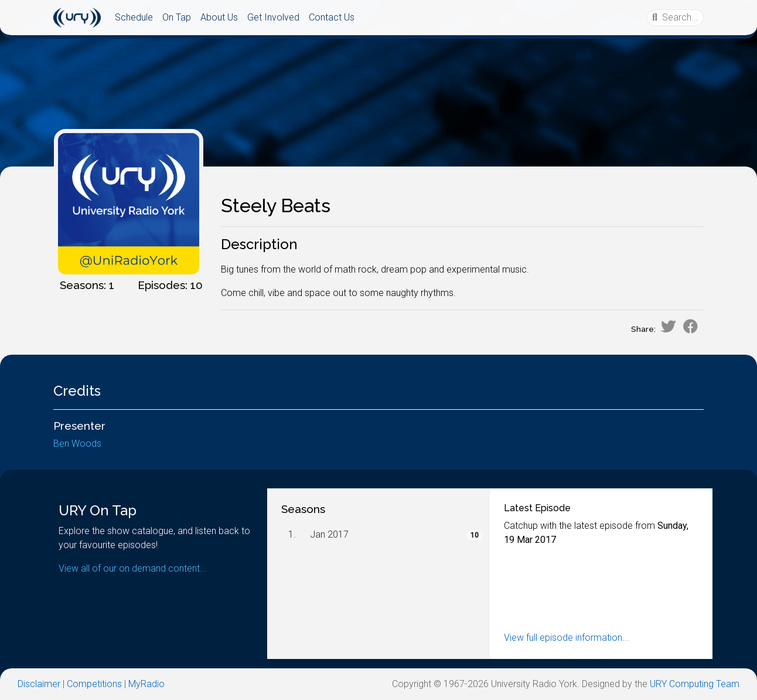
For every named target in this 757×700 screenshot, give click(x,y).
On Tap (177, 17)
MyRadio (146, 684)
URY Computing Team (695, 684)
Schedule (134, 17)
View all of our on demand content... (133, 568)
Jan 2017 (329, 534)
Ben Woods (77, 444)
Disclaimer (39, 684)
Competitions (94, 684)
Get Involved (273, 17)
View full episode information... (567, 638)
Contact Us (332, 17)
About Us (219, 17)
